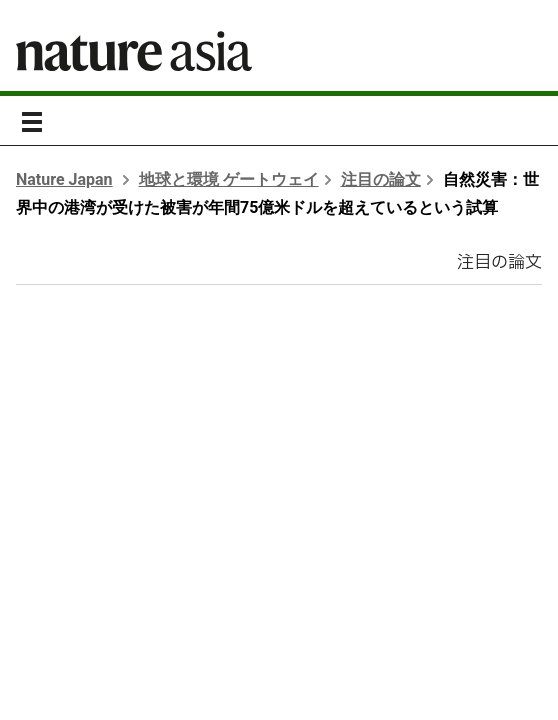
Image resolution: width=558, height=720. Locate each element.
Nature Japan (64, 179)
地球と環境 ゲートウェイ (229, 179)
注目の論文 (381, 179)
